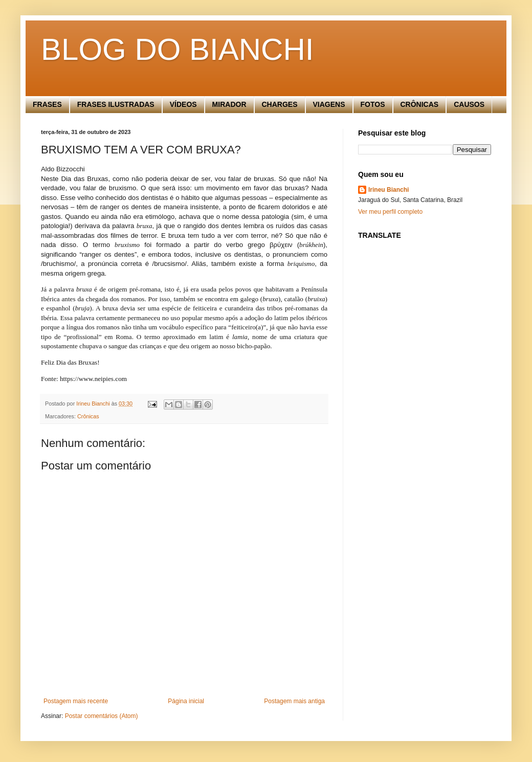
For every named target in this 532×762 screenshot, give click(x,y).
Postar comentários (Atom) (102, 716)
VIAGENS (329, 104)
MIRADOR (229, 104)
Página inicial (186, 701)
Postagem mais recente (76, 701)
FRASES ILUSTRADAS (116, 104)
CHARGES (280, 104)
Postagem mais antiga (294, 701)
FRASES (47, 104)
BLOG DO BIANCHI (177, 49)
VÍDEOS (183, 104)
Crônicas (88, 416)
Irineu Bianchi (389, 190)
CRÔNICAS (420, 104)
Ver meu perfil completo (390, 212)
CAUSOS (469, 104)
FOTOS (373, 104)
